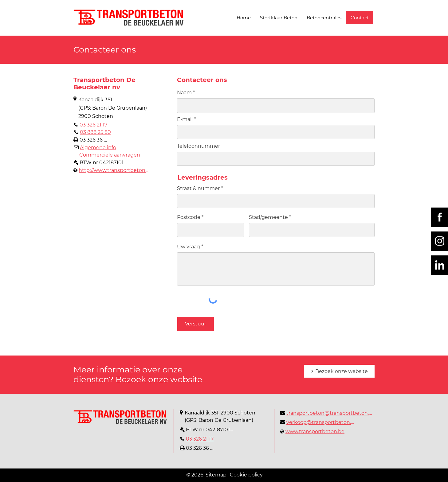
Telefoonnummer (198, 146)
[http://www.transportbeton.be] (113, 170)
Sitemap (216, 475)
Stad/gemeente (268, 217)
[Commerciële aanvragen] (109, 155)
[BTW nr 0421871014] (100, 162)
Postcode (189, 217)
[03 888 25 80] (92, 132)
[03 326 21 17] (90, 125)
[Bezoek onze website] (339, 371)
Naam (184, 93)
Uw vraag (189, 247)
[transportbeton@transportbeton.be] (327, 413)
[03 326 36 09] (92, 140)
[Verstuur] (196, 324)
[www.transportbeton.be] (312, 431)
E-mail (185, 119)
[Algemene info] (95, 147)
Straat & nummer (198, 189)
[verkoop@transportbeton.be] (318, 422)
